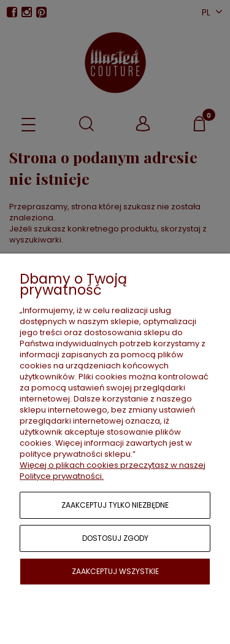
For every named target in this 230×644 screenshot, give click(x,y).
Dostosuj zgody (115, 538)
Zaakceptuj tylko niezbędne (115, 505)
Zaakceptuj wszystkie (115, 571)
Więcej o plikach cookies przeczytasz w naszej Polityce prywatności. (113, 471)
